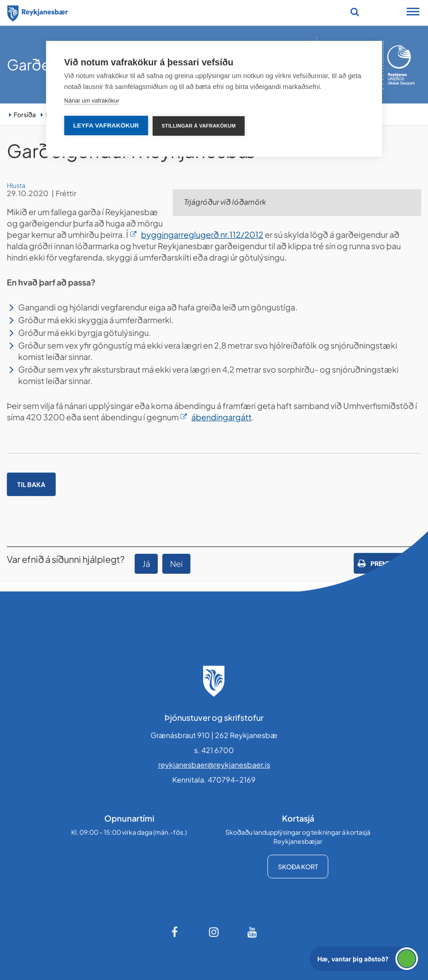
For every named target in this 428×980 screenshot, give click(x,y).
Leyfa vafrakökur (106, 126)
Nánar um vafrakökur (92, 101)
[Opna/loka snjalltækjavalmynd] (413, 13)
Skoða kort (298, 867)
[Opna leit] (355, 12)
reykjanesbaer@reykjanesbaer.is (214, 765)
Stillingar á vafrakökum (199, 126)
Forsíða (25, 114)
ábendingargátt (221, 417)
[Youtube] (253, 932)
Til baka (31, 484)
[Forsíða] (38, 12)
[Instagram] (214, 932)
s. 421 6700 (214, 750)
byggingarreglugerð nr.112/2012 (202, 234)
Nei (176, 564)
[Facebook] (175, 932)
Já (146, 564)
